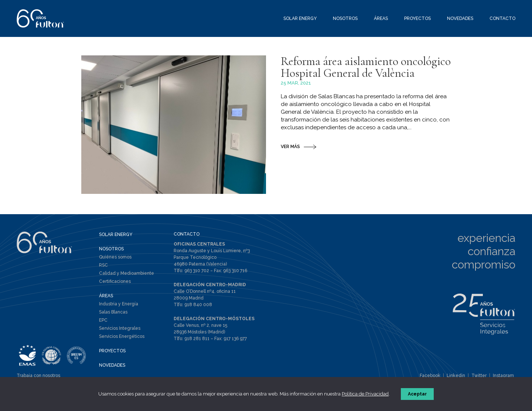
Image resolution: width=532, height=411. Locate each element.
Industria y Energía (119, 304)
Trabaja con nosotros (38, 376)
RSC (103, 265)
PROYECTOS (112, 351)
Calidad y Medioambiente (127, 273)
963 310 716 (235, 271)
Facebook (430, 376)
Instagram (503, 376)
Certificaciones (115, 281)
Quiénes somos (115, 257)
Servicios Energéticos (122, 336)
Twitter (479, 376)
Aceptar (417, 394)
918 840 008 (198, 305)
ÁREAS (106, 296)
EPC (103, 320)
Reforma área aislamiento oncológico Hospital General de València (366, 67)
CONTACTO (187, 234)
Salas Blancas (113, 312)
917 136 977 (235, 339)
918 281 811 (197, 339)
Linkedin (456, 376)
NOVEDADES (112, 365)
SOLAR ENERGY (116, 234)
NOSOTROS (111, 249)
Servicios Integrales (120, 328)
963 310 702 (197, 271)
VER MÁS (290, 147)
